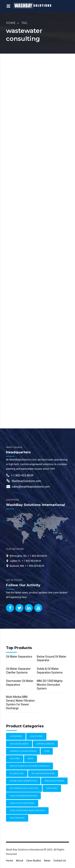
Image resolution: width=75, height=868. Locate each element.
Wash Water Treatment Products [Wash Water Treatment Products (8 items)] (27, 811)
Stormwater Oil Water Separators (20, 683)
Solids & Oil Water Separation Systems (50, 671)
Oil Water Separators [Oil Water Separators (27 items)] (43, 773)
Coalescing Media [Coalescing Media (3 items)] (19, 744)
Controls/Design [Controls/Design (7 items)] (45, 744)
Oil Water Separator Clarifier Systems (18, 671)
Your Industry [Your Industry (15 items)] (17, 818)
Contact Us (60, 861)
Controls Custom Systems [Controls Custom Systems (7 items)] (23, 751)
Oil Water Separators (19, 657)
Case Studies (34, 861)
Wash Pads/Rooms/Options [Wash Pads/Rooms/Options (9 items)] (23, 796)
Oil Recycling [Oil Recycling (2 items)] (17, 773)
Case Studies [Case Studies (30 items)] (36, 736)
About (20, 861)
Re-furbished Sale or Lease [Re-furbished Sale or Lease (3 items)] (24, 788)
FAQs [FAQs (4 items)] (47, 751)
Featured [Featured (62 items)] (15, 759)
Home (11, 23)
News (47, 861)
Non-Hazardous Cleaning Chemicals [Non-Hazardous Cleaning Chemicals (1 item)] (29, 766)
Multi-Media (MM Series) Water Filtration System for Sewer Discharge (20, 703)
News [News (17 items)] (30, 759)
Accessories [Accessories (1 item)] (16, 736)
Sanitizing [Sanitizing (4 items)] (52, 788)
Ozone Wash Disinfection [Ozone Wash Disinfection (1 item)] (23, 781)
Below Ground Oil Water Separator (52, 658)
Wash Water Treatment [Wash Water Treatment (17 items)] (22, 803)
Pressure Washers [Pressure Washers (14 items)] (54, 781)
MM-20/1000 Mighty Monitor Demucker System (50, 685)
